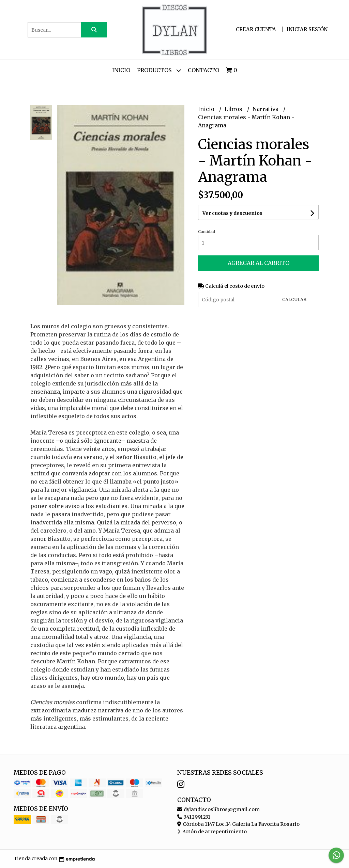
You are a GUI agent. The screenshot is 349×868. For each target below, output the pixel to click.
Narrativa (266, 109)
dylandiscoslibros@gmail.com (218, 809)
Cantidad (207, 232)
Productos (159, 70)
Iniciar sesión (307, 29)
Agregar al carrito (259, 263)
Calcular (294, 299)
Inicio (121, 70)
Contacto (203, 70)
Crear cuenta (256, 29)
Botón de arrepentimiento (212, 832)
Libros (234, 109)
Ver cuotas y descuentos (232, 213)
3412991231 (194, 817)
